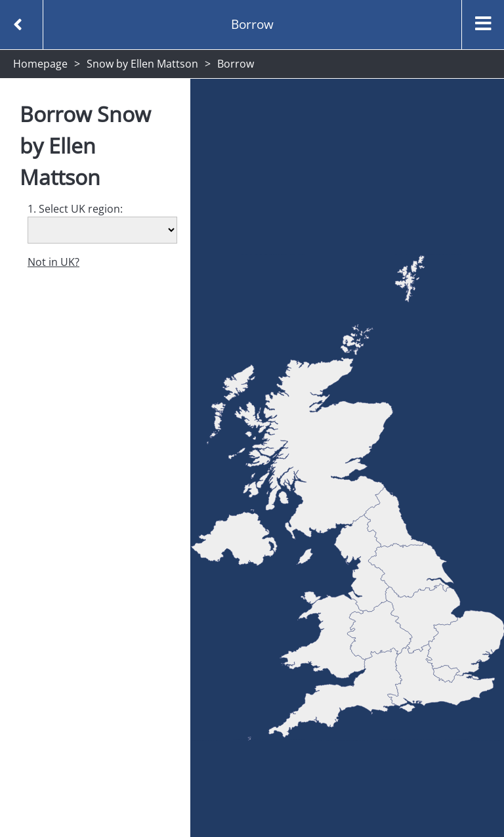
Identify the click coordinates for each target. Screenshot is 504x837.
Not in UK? (53, 262)
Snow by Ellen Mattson (142, 64)
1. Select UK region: (75, 209)
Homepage (40, 64)
